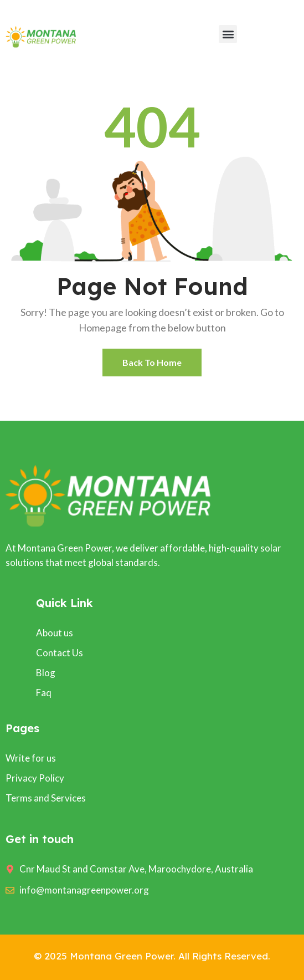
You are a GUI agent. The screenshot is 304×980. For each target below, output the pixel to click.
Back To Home (152, 362)
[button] (228, 34)
